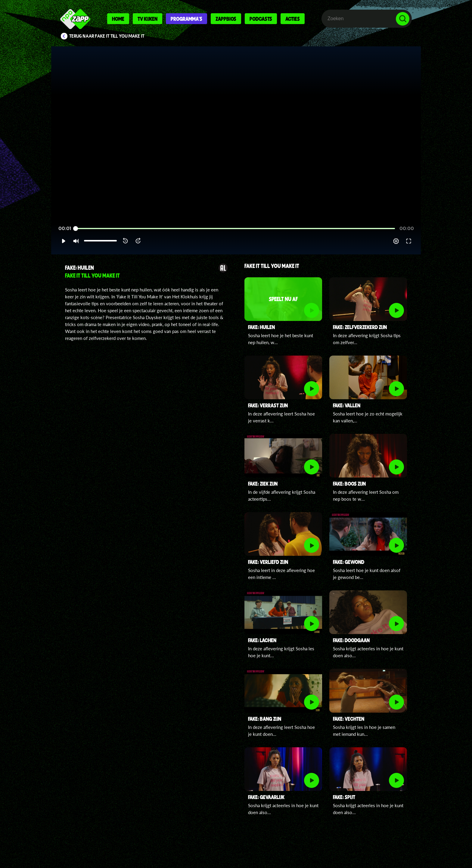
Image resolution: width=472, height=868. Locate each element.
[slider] (235, 229)
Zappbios (226, 19)
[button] (63, 241)
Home (118, 19)
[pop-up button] (396, 241)
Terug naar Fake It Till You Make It (107, 36)
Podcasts (261, 19)
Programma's (186, 19)
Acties (293, 19)
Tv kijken (147, 19)
